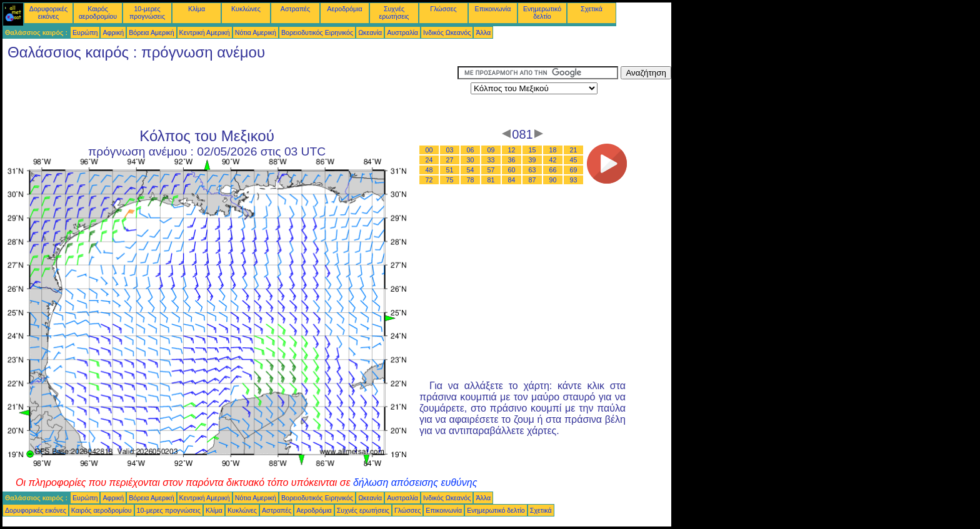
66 (553, 170)
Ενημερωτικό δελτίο (542, 12)
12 (512, 150)
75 (450, 180)
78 (471, 180)
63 (532, 170)
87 (532, 180)
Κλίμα (197, 9)
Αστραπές (295, 9)
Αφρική (113, 32)
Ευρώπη (85, 32)
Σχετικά (592, 9)
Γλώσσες (443, 9)
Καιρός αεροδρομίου (98, 12)
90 (553, 180)
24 (429, 160)
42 (553, 160)
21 (574, 150)
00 (429, 150)
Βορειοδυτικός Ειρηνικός (317, 32)
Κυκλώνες (246, 9)
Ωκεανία (370, 32)
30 (471, 160)
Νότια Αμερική (256, 32)
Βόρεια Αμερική (151, 32)
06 (471, 150)
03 (450, 150)
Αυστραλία (402, 32)
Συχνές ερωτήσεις (394, 12)
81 (491, 180)
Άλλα (483, 32)
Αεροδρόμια (344, 9)
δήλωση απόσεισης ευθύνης (415, 482)
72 (429, 180)
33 (491, 160)
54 (471, 170)
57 (491, 170)
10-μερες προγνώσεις (147, 12)
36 (512, 160)
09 (491, 150)
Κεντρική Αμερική (205, 32)
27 (450, 160)
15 (532, 150)
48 (429, 170)
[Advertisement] (230, 94)
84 (512, 180)
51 (450, 170)
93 (574, 180)
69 (574, 170)
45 (574, 160)
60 (512, 170)
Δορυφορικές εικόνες (48, 12)
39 (532, 160)
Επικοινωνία (493, 9)
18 (553, 150)
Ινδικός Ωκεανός (447, 32)
